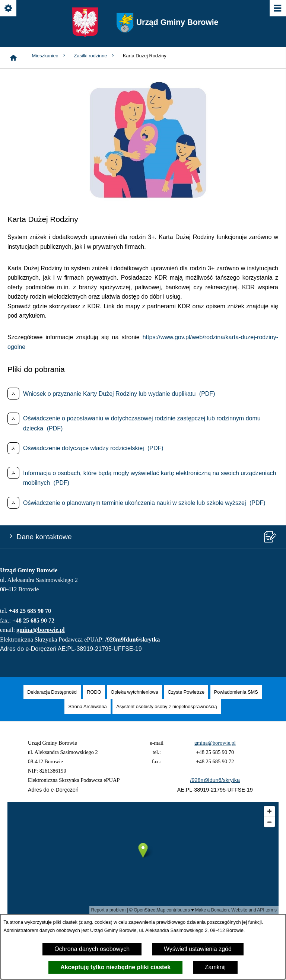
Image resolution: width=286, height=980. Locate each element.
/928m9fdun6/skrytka (133, 639)
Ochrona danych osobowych (92, 949)
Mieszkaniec (49, 56)
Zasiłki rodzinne (95, 56)
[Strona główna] (13, 58)
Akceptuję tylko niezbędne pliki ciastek (115, 967)
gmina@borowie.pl (41, 630)
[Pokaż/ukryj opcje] (9, 9)
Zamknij (215, 967)
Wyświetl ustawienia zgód (198, 949)
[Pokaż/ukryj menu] (277, 9)
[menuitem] (52, 692)
